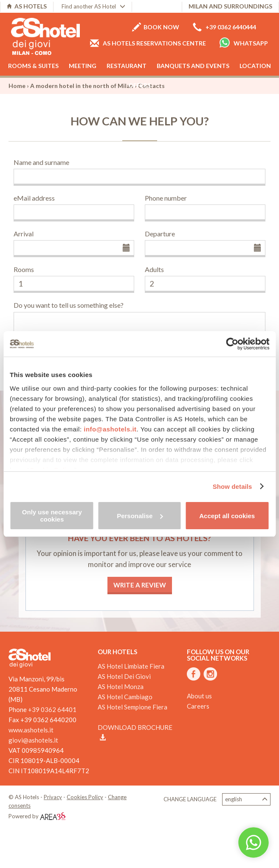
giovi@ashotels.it (33, 740)
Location (255, 66)
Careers (198, 706)
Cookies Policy (85, 797)
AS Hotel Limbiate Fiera (131, 666)
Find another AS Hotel (93, 6)
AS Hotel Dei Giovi (124, 676)
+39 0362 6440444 (224, 27)
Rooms (24, 269)
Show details (232, 486)
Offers (139, 85)
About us (199, 696)
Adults (154, 269)
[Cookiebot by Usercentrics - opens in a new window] (232, 344)
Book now (156, 27)
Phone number (166, 198)
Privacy (53, 797)
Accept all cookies (227, 516)
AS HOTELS (27, 6)
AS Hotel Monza (121, 686)
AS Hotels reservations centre (148, 43)
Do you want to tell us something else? (69, 305)
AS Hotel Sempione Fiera (132, 707)
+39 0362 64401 (52, 709)
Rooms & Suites (33, 66)
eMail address (34, 198)
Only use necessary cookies (52, 516)
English (246, 799)
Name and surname (41, 162)
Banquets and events (193, 66)
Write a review (140, 585)
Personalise (140, 516)
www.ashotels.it (31, 730)
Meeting (83, 66)
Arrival (24, 234)
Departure (160, 234)
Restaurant (127, 66)
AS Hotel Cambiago (125, 697)
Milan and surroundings (230, 6)
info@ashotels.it (110, 429)
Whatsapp (244, 43)
